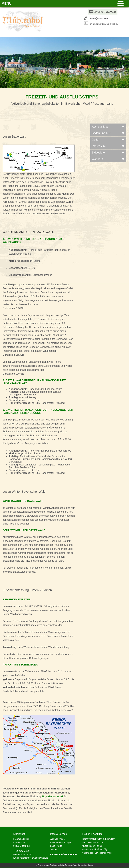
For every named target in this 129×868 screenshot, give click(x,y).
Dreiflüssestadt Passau (93, 842)
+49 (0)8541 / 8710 (99, 18)
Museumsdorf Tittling (92, 846)
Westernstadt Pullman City (95, 849)
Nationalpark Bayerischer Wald (97, 853)
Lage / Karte (56, 846)
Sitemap (54, 849)
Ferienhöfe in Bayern (86, 865)
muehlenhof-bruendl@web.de (104, 24)
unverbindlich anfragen (61, 842)
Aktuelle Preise (57, 839)
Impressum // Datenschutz (64, 854)
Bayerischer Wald (52, 797)
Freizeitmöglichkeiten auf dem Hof (98, 839)
